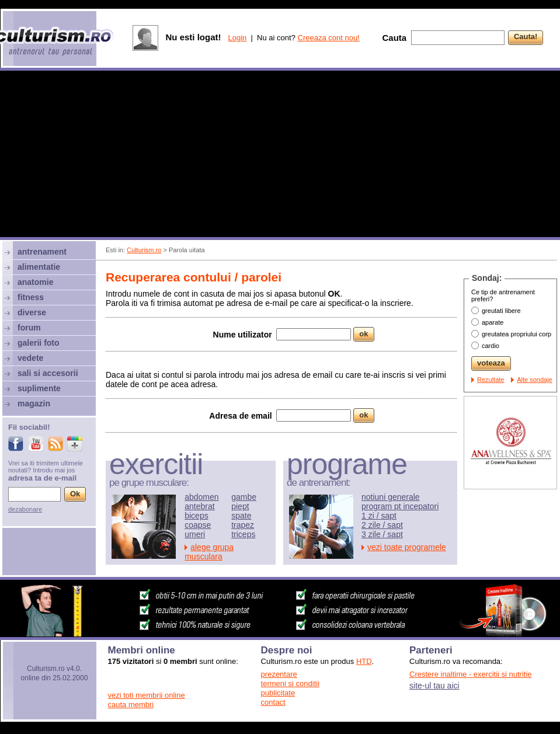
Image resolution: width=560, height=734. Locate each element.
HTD (364, 661)
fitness (31, 297)
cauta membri (131, 705)
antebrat (199, 506)
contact (273, 702)
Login (237, 38)
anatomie (35, 282)
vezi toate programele (407, 547)
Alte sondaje (535, 380)
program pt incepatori (400, 506)
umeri (195, 534)
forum (29, 328)
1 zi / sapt (379, 516)
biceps (196, 516)
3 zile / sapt (382, 534)
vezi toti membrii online (147, 695)
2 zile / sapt (382, 525)
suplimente (39, 388)
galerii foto (39, 343)
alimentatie (39, 267)
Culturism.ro (144, 250)
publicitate (278, 693)
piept (240, 506)
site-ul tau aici (434, 686)
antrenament (42, 252)
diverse (32, 312)
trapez (243, 525)
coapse (198, 525)
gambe (244, 497)
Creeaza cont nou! (329, 38)
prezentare (279, 674)
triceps (243, 534)
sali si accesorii (48, 373)
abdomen (201, 497)
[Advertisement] (280, 155)
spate (241, 516)
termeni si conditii (290, 683)
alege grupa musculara (209, 552)
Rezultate (491, 380)
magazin (34, 403)
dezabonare (25, 509)
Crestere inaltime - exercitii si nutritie (471, 674)
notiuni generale (391, 497)
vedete (30, 358)
